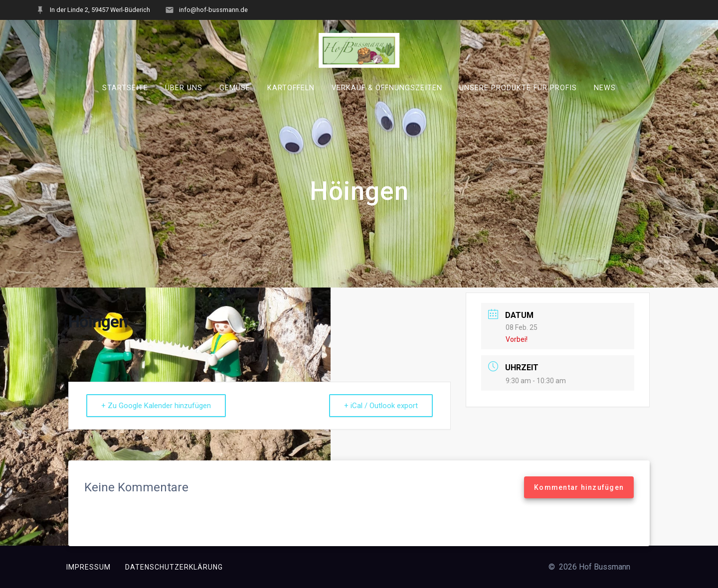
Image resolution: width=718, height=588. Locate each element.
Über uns (184, 88)
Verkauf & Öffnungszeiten (387, 88)
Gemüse (235, 88)
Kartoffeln (291, 88)
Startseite (125, 88)
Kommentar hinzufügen (579, 487)
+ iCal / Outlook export (381, 406)
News (605, 88)
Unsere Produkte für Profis (518, 88)
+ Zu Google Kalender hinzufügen (156, 406)
